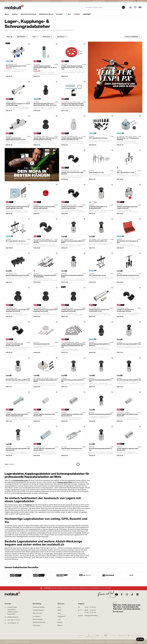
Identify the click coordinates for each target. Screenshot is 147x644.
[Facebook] (122, 594)
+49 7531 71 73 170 (14, 620)
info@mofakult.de (13, 617)
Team (59, 613)
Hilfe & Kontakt (37, 613)
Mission (60, 625)
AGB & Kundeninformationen (96, 642)
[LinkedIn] (137, 594)
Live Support (37, 616)
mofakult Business (38, 610)
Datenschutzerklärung (115, 642)
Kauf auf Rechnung (99, 1)
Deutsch (140, 1)
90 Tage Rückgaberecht (126, 1)
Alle (131, 575)
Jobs (59, 619)
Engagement (61, 616)
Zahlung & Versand (39, 607)
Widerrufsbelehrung (39, 622)
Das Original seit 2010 (13, 1)
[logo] (14, 7)
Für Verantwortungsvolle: (77, 642)
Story (59, 607)
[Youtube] (116, 594)
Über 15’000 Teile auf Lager (42, 1)
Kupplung (28, 505)
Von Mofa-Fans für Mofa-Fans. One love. (16, 642)
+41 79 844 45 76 (13, 623)
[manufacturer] (16, 575)
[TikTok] (132, 594)
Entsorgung (36, 625)
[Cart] (140, 7)
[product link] (18, 96)
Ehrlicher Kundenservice (72, 1)
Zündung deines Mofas (65, 482)
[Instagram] (127, 594)
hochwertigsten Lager (21, 480)
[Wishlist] (135, 7)
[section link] (7, 15)
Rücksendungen (38, 619)
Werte (59, 610)
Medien (60, 622)
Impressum (130, 642)
